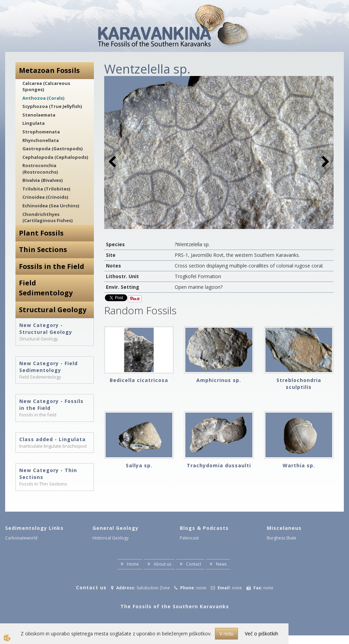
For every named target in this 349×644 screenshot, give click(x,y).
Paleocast (189, 538)
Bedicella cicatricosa (139, 380)
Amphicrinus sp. (219, 380)
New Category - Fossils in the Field (51, 405)
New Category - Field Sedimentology (48, 367)
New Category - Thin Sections (48, 474)
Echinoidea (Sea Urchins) (51, 206)
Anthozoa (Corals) (43, 98)
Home (133, 564)
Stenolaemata (39, 115)
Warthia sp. (299, 465)
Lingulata (34, 123)
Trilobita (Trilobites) (46, 189)
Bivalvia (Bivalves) (42, 180)
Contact (194, 564)
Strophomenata (41, 132)
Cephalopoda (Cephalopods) (55, 157)
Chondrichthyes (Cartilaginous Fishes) (47, 217)
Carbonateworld (21, 538)
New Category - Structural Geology (46, 329)
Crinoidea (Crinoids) (45, 197)
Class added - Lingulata (52, 439)
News (221, 564)
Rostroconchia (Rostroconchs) (40, 169)
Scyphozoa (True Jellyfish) (52, 106)
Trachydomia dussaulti (219, 465)
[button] (325, 162)
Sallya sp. (139, 465)
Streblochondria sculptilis (299, 384)
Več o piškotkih (261, 634)
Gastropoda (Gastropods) (52, 149)
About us (162, 564)
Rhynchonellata (41, 140)
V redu (226, 634)
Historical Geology (111, 538)
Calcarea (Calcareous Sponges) (46, 86)
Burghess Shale (282, 538)
